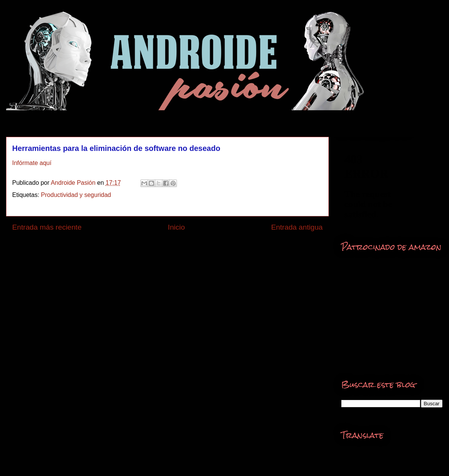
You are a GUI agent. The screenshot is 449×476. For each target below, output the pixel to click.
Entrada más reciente (47, 227)
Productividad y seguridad (76, 195)
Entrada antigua (297, 227)
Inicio (176, 227)
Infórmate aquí (32, 163)
